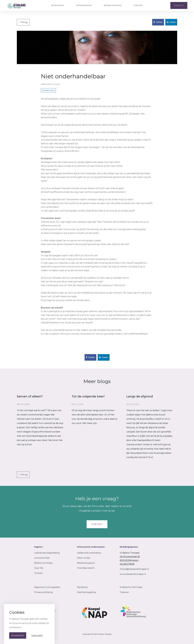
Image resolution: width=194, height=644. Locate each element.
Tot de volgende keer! (88, 396)
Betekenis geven (86, 563)
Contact (38, 573)
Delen (158, 22)
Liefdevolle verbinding (89, 553)
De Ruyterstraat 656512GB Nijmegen (130, 558)
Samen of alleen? (30, 396)
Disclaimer (82, 587)
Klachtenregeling (86, 592)
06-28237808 (127, 564)
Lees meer (37, 635)
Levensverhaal (42, 558)
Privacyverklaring (44, 592)
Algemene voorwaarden (47, 587)
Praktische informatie (131, 587)
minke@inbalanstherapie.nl (134, 569)
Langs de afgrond (140, 396)
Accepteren (18, 635)
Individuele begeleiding (47, 553)
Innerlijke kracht (86, 568)
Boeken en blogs (43, 563)
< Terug (23, 22)
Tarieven (124, 592)
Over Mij (39, 568)
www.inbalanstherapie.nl (133, 574)
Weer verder (84, 558)
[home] (17, 6)
